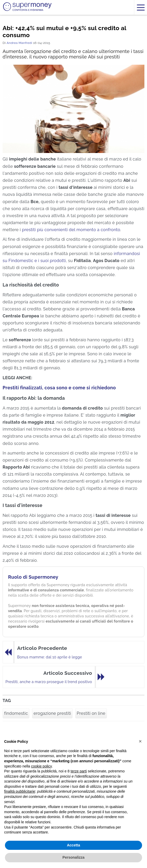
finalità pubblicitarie (20, 791)
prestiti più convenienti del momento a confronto (71, 230)
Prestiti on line (91, 713)
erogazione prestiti (52, 713)
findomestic (16, 713)
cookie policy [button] (41, 766)
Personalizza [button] (73, 857)
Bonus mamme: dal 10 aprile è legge (50, 657)
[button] (140, 741)
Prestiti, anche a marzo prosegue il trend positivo (49, 682)
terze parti (79, 771)
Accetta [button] (73, 845)
